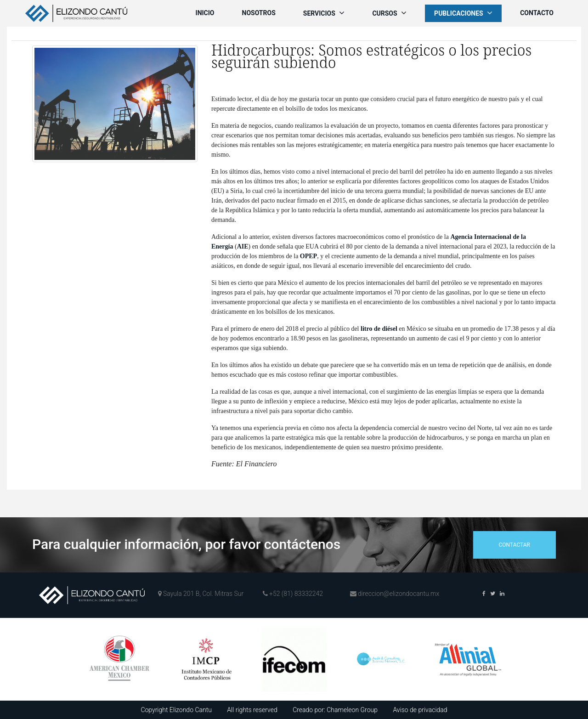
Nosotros (259, 13)
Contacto (537, 13)
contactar (514, 545)
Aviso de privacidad (420, 710)
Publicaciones (463, 13)
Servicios (324, 13)
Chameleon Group (352, 710)
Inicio (205, 13)
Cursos (389, 13)
